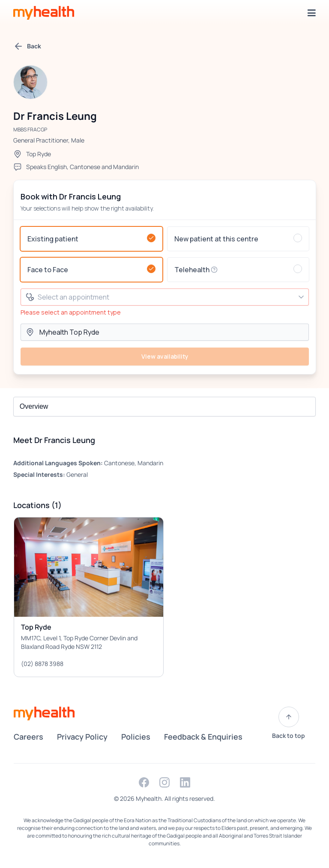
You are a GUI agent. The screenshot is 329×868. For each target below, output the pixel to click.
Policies (136, 737)
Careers (28, 737)
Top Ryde (39, 154)
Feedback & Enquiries (203, 737)
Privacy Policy (82, 737)
